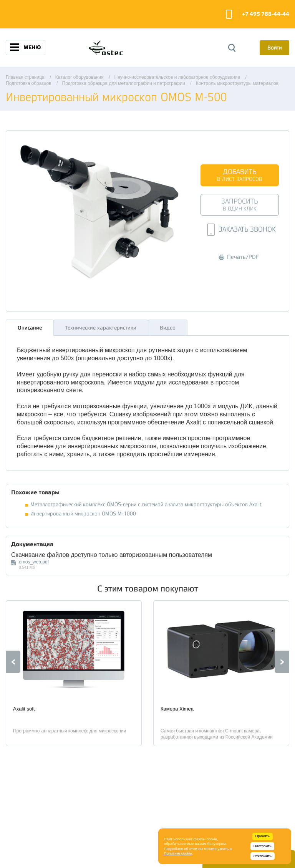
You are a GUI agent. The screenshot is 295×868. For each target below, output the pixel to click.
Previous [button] (13, 660)
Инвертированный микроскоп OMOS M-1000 (83, 512)
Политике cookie (178, 853)
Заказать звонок (229, 14)
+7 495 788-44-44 (266, 14)
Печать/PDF (239, 257)
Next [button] (282, 660)
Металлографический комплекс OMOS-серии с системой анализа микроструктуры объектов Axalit (146, 503)
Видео (168, 326)
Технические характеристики (101, 326)
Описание (30, 326)
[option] (74, 671)
